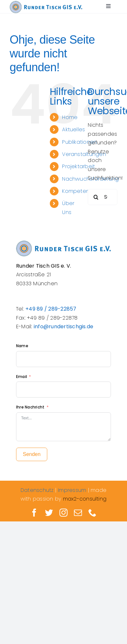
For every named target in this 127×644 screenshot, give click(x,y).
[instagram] (63, 513)
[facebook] (34, 513)
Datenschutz (37, 490)
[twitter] (49, 513)
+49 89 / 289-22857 (51, 309)
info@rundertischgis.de (63, 326)
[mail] (78, 513)
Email (22, 377)
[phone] (92, 513)
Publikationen (79, 142)
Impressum (72, 490)
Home (70, 117)
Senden (32, 454)
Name (22, 346)
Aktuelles (73, 129)
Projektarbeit (78, 166)
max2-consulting (85, 499)
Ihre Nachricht (30, 407)
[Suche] (96, 197)
